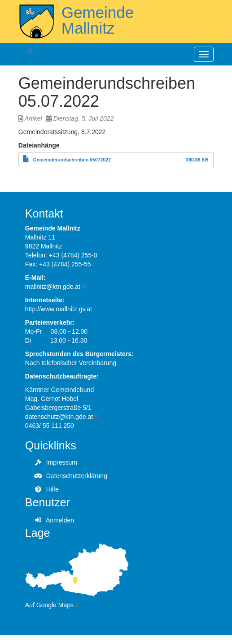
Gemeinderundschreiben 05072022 (72, 160)
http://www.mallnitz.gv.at (59, 309)
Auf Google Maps (53, 605)
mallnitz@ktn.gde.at (56, 287)
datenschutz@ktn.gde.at (62, 417)
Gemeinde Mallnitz (98, 20)
